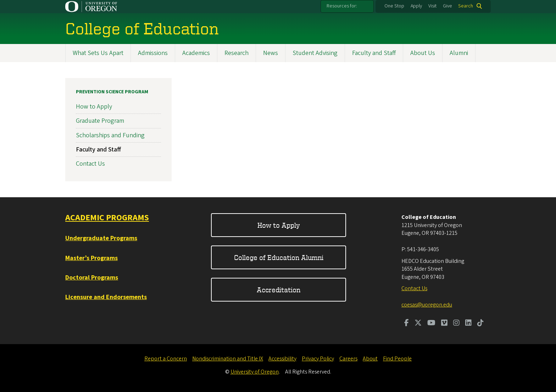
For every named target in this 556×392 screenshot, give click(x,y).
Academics (196, 53)
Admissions (153, 53)
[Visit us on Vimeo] (444, 324)
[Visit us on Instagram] (456, 324)
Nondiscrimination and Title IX (228, 359)
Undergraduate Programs (101, 238)
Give (447, 6)
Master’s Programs (91, 258)
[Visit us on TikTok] (480, 324)
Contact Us (90, 164)
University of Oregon (255, 372)
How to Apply (94, 107)
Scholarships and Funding (110, 135)
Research (237, 53)
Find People (397, 359)
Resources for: (342, 6)
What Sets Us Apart (98, 53)
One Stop (394, 6)
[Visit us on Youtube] (431, 324)
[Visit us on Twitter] (418, 324)
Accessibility (282, 359)
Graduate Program (100, 121)
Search (466, 6)
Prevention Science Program (112, 92)
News (271, 53)
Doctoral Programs (92, 278)
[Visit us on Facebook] (407, 324)
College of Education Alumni (279, 257)
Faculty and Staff (374, 53)
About (370, 359)
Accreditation (279, 290)
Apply (416, 6)
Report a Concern (166, 359)
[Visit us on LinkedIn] (468, 324)
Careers (348, 359)
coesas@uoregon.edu (427, 305)
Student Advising (315, 53)
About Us (423, 53)
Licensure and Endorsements (106, 297)
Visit (432, 6)
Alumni (459, 53)
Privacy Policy (318, 359)
